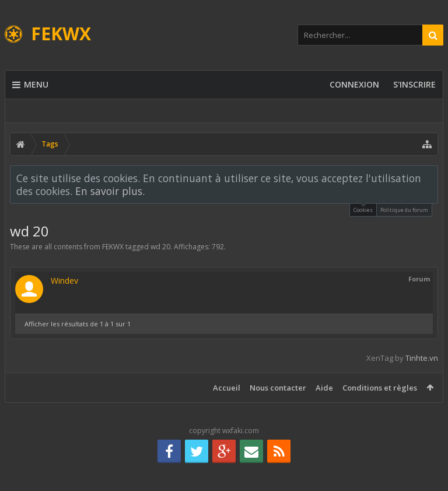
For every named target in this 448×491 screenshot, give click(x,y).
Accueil (227, 388)
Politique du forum (404, 210)
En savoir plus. (110, 191)
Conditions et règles (380, 388)
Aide (324, 388)
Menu (30, 85)
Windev (64, 281)
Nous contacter (278, 388)
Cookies (363, 209)
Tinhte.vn (422, 358)
